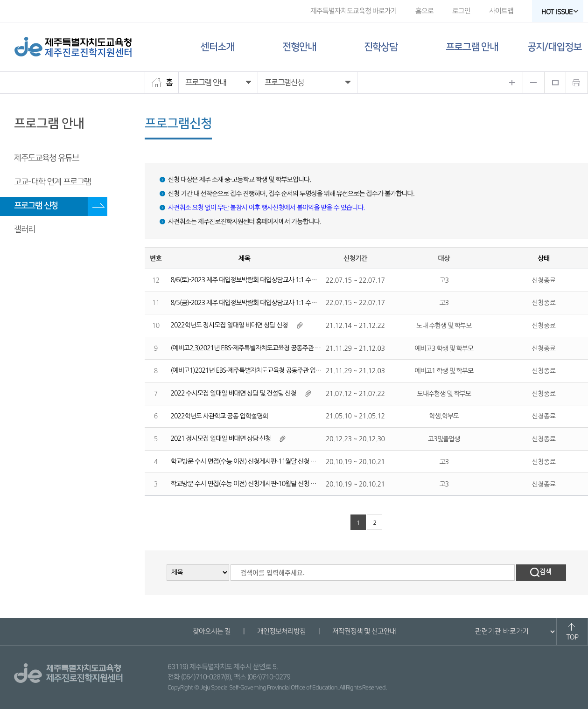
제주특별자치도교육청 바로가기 (353, 11)
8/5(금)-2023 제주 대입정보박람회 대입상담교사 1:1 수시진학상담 (255, 303)
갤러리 (24, 229)
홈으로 (424, 11)
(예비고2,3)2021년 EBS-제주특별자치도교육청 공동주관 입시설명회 (257, 348)
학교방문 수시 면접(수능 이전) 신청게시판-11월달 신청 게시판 (249, 461)
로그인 (461, 11)
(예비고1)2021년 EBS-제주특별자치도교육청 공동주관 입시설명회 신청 (261, 370)
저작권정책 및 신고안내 (364, 631)
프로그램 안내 (472, 47)
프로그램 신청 (36, 206)
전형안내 (299, 47)
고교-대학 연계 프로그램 (52, 182)
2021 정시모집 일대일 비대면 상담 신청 (221, 438)
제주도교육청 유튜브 (46, 158)
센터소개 (217, 47)
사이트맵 (501, 11)
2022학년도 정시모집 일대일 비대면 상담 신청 (229, 325)
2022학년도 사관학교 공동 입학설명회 (220, 416)
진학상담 (381, 47)
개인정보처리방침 (281, 631)
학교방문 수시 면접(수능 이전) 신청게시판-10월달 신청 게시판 (249, 484)
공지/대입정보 (554, 47)
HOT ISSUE (560, 12)
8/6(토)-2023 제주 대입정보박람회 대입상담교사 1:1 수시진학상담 (255, 280)
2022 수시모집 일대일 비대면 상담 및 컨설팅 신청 (234, 393)
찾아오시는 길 (211, 631)
